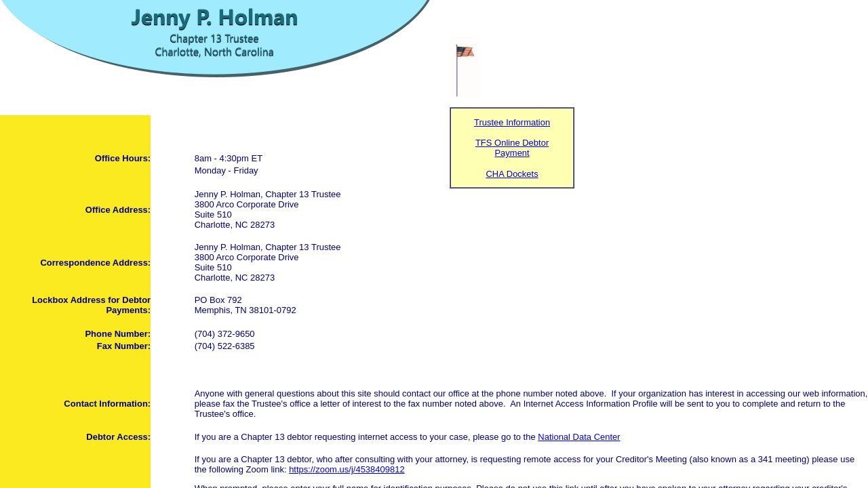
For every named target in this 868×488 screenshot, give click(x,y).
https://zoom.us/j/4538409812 (347, 469)
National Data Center (579, 437)
